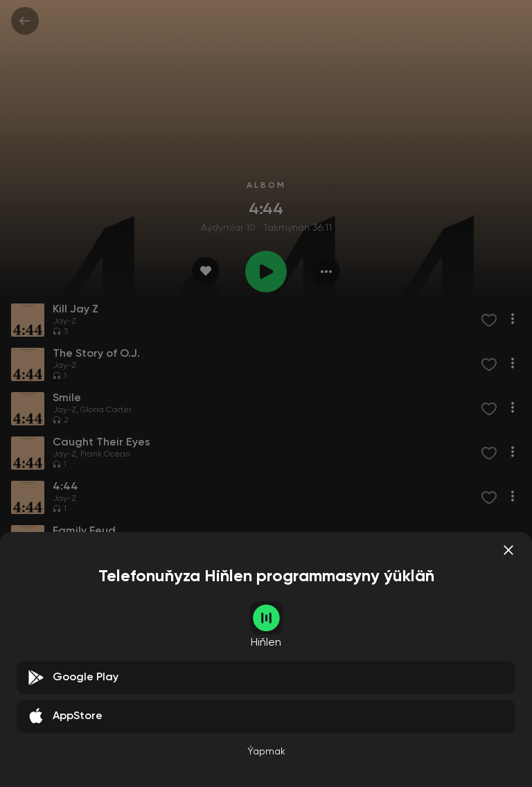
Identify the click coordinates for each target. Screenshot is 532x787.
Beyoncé (97, 543)
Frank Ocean (105, 454)
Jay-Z (64, 321)
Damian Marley (110, 587)
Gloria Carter (106, 410)
